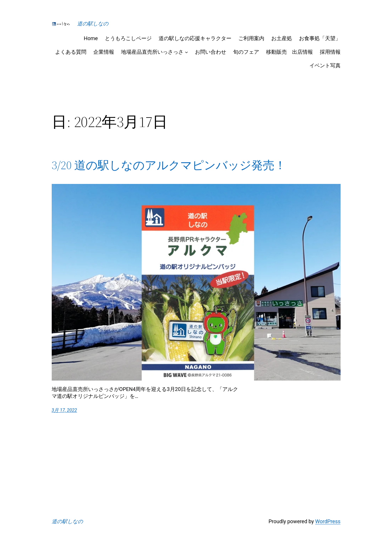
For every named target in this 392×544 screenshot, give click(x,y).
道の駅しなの (93, 24)
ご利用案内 (251, 38)
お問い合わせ (211, 52)
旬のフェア (246, 52)
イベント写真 (325, 65)
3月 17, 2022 (64, 410)
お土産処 (282, 38)
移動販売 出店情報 (289, 52)
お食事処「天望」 (320, 38)
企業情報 (104, 52)
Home (91, 38)
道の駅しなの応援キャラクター (195, 38)
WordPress (328, 521)
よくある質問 (71, 52)
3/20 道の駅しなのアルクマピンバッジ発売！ (169, 165)
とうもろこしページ (128, 38)
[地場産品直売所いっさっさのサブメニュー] (186, 52)
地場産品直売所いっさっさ (152, 52)
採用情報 (330, 52)
